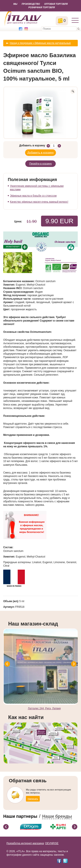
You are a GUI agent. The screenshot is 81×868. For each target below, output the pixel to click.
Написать (33, 799)
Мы (15, 4)
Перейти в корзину (40, 164)
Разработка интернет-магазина (25, 843)
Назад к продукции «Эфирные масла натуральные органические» (40, 44)
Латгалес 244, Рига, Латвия (44, 708)
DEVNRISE (52, 843)
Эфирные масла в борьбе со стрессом (33, 196)
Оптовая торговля (56, 4)
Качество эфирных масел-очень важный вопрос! (39, 202)
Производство (31, 4)
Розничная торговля (41, 7)
